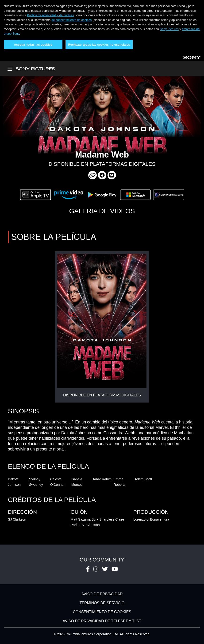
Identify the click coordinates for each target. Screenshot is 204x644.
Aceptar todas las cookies (33, 45)
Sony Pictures (169, 29)
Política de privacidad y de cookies (50, 15)
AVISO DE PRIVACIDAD (102, 594)
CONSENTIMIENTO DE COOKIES (102, 612)
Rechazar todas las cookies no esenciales (99, 45)
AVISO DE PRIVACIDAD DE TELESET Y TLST (102, 621)
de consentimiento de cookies (71, 20)
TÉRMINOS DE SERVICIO (102, 603)
